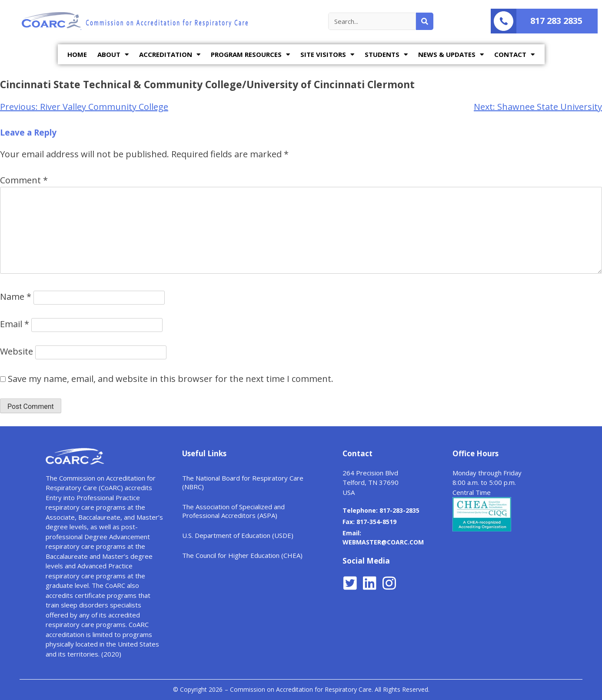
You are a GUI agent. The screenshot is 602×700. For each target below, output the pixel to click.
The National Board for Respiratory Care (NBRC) (243, 482)
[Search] (425, 21)
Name (16, 297)
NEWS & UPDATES (451, 55)
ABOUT (113, 55)
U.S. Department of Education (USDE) (238, 535)
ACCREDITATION (170, 55)
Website (17, 351)
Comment (24, 180)
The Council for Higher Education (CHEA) (242, 555)
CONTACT (514, 55)
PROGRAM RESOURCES (250, 55)
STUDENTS (386, 55)
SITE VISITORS (327, 55)
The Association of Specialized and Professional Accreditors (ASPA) (233, 511)
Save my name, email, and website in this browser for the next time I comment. (171, 379)
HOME (77, 54)
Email (15, 324)
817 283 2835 (556, 21)
